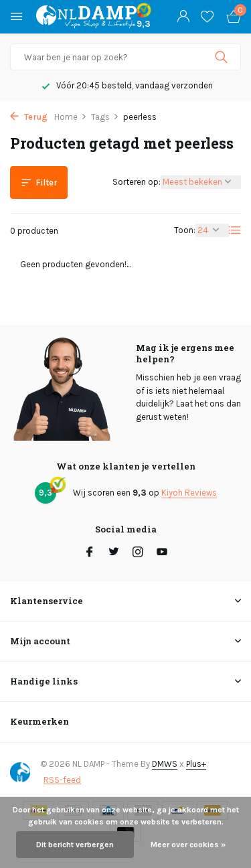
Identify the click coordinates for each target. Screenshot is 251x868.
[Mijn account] (183, 17)
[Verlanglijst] (207, 17)
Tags (105, 117)
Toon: (185, 230)
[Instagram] (138, 553)
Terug (29, 117)
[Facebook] (90, 553)
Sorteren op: (137, 182)
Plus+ (196, 764)
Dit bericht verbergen (75, 845)
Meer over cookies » (188, 845)
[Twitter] (114, 553)
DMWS (165, 764)
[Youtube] (162, 553)
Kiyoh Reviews (189, 493)
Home (71, 117)
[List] (235, 230)
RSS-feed (62, 780)
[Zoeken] (125, 57)
